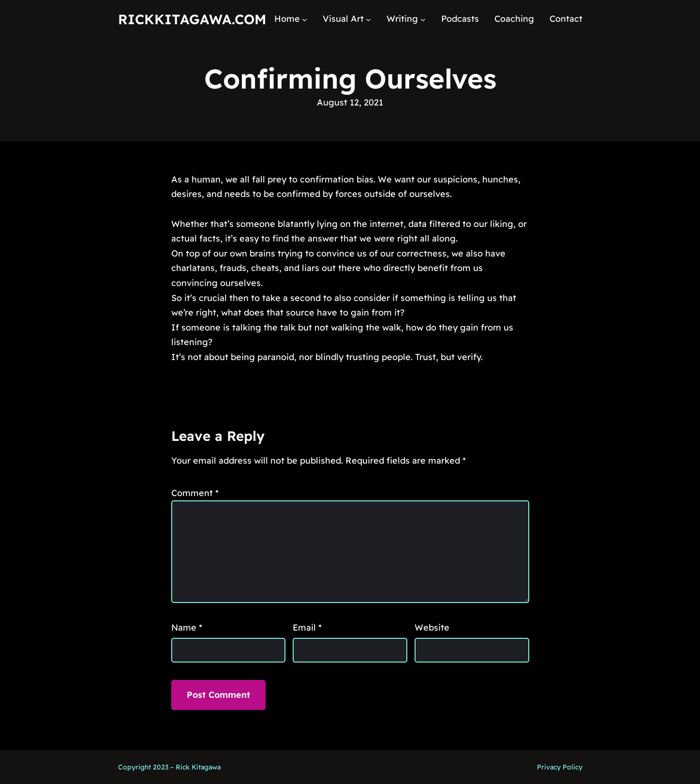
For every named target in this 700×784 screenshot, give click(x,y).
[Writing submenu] (423, 19)
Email (307, 627)
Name (187, 627)
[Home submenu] (305, 19)
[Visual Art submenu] (368, 19)
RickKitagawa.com (192, 19)
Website (432, 627)
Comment (195, 493)
